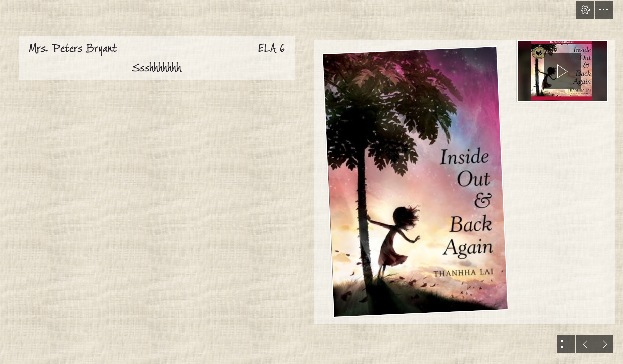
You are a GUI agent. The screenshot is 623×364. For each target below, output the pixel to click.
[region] (562, 71)
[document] (312, 182)
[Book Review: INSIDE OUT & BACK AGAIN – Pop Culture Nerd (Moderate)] (414, 179)
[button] (585, 10)
